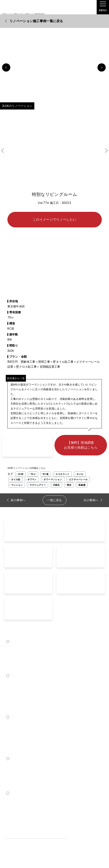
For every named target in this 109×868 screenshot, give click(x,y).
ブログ (10, 773)
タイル (80, 474)
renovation (15, 683)
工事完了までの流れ (19, 712)
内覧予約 (11, 753)
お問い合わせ (14, 732)
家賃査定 (11, 746)
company (13, 800)
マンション (17, 485)
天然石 (56, 485)
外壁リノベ (13, 670)
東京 (69, 485)
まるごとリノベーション (22, 656)
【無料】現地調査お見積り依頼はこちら (81, 445)
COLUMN (12, 766)
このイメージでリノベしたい (54, 220)
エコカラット (63, 474)
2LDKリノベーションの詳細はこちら (27, 468)
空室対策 (11, 780)
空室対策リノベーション (22, 787)
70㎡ (33, 474)
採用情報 (11, 815)
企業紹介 (11, 808)
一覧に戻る (54, 500)
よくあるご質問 (16, 698)
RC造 (46, 474)
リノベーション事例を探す (23, 690)
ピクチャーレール (78, 479)
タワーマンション (53, 479)
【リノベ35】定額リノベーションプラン (32, 663)
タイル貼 (16, 479)
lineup (10, 648)
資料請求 (11, 739)
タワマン (32, 479)
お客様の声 (13, 705)
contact (13, 724)
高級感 (82, 485)
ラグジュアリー (38, 485)
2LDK (21, 474)
